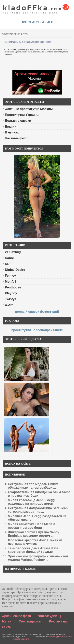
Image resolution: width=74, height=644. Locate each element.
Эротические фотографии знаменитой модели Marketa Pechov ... (38, 558)
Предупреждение (21, 639)
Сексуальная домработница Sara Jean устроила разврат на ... (38, 510)
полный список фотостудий (37, 312)
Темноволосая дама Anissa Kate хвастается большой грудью (33, 550)
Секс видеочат (30, 621)
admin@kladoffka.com (61, 637)
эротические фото (15, 34)
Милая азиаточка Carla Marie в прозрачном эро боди (32, 526)
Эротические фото (16, 616)
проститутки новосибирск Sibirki (37, 330)
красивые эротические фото (36, 8)
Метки (7, 621)
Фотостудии (48, 616)
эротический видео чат (14, 637)
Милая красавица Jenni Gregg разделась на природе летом (31, 502)
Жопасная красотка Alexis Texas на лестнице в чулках (35, 542)
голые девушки (57, 634)
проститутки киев (37, 22)
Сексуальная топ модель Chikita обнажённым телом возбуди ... (33, 486)
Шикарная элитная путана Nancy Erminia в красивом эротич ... (34, 534)
